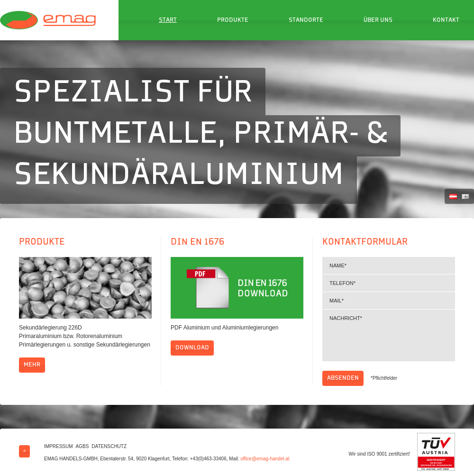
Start (168, 20)
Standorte (306, 20)
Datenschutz (109, 446)
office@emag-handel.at (265, 459)
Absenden (343, 378)
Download (192, 348)
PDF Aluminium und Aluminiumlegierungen (224, 328)
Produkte (233, 20)
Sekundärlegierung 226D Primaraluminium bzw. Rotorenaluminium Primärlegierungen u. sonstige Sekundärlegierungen (85, 336)
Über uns (378, 20)
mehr (32, 365)
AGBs (82, 446)
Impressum (59, 446)
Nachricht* (389, 335)
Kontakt (446, 20)
